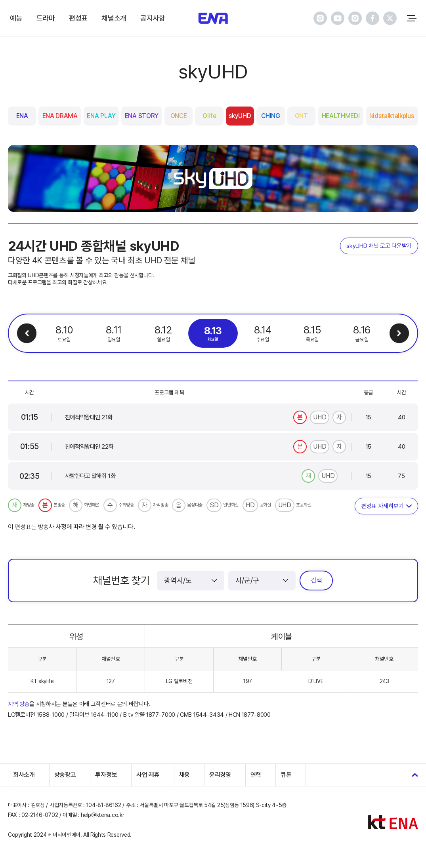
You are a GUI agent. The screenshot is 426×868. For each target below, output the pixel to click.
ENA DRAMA (60, 116)
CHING (270, 116)
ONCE (179, 116)
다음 (399, 333)
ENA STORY (142, 116)
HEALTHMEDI (341, 116)
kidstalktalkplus (392, 116)
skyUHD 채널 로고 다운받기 (379, 246)
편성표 (78, 18)
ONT (301, 116)
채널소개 (114, 18)
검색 (316, 580)
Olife (209, 116)
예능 (16, 18)
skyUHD (240, 116)
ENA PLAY (101, 116)
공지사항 (153, 18)
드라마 (46, 18)
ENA (22, 116)
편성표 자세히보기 (382, 506)
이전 (27, 333)
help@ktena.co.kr (102, 815)
